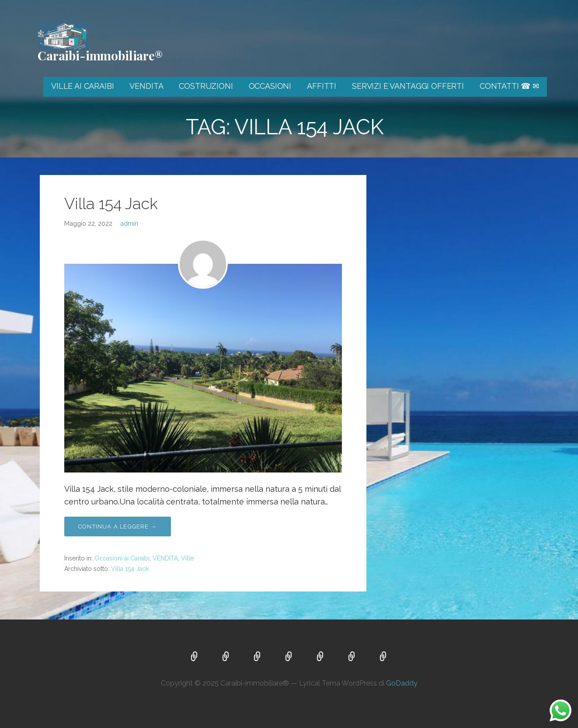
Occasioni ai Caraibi (122, 558)
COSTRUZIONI (206, 86)
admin (129, 223)
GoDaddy (402, 683)
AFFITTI (322, 86)
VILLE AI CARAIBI (82, 86)
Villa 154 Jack (111, 203)
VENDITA (146, 86)
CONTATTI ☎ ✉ (509, 86)
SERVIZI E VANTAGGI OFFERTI (408, 86)
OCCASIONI (270, 86)
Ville (187, 558)
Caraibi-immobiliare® (100, 55)
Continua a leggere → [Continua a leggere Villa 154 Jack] (118, 527)
